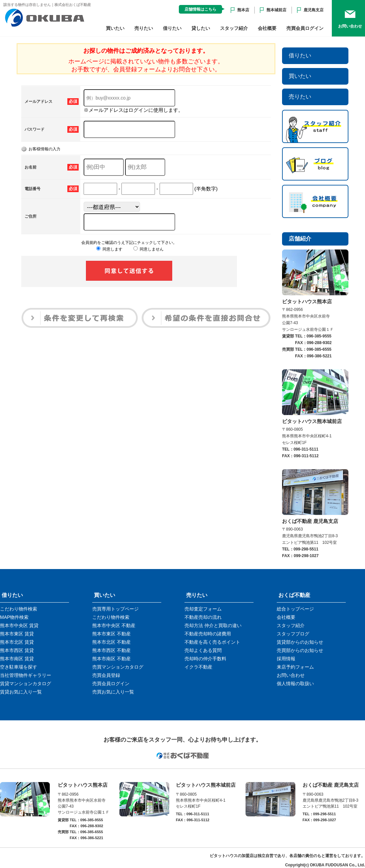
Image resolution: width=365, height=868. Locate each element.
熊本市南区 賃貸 (17, 659)
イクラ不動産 (198, 667)
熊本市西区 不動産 (111, 650)
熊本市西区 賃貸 (17, 650)
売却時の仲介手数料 (205, 659)
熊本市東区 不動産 (111, 634)
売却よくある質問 (203, 650)
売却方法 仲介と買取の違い (213, 625)
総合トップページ (295, 609)
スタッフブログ (293, 634)
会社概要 (267, 28)
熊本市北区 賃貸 (17, 642)
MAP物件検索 (14, 617)
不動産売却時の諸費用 (208, 634)
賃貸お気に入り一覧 (21, 692)
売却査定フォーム (203, 609)
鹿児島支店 (314, 10)
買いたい (115, 28)
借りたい (172, 28)
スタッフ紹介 (234, 28)
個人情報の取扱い (295, 684)
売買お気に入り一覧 (113, 692)
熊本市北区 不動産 (111, 642)
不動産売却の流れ (203, 617)
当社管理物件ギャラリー (26, 675)
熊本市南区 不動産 (111, 659)
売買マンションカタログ (118, 667)
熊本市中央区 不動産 (114, 625)
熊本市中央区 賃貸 (19, 625)
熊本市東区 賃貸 (17, 634)
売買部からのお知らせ (300, 650)
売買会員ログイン (305, 28)
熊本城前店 (276, 10)
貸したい (201, 28)
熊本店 (243, 10)
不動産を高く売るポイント (212, 642)
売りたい (144, 28)
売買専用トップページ (115, 609)
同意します (109, 249)
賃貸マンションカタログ (26, 684)
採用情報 (286, 659)
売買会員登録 (106, 675)
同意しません (148, 249)
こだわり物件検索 (19, 609)
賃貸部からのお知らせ (300, 642)
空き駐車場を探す (19, 667)
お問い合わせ (291, 675)
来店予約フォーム (295, 667)
